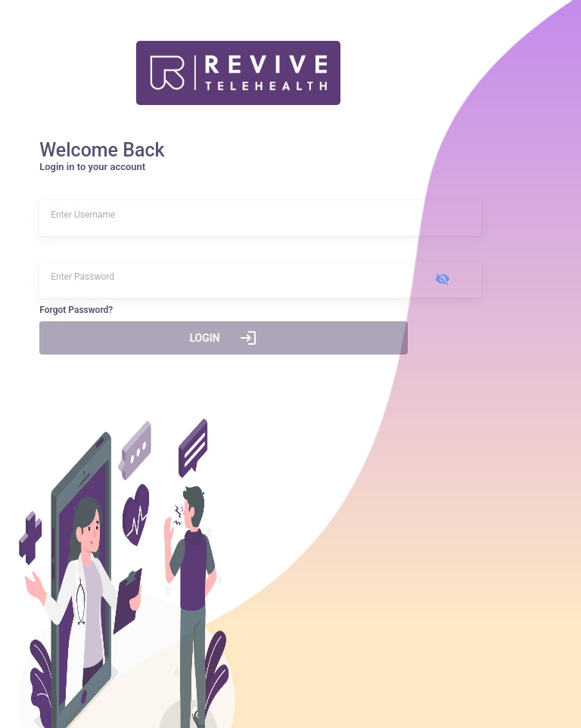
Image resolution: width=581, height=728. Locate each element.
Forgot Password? (76, 310)
